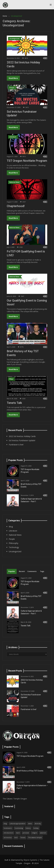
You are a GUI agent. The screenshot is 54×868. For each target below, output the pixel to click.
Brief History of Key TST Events (30, 771)
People (12, 539)
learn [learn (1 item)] (18, 833)
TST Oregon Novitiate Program (27, 161)
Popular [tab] (12, 571)
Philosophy (13, 543)
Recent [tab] (22, 571)
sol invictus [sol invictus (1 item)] (8, 837)
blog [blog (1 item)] (5, 824)
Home (5, 16)
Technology (14, 547)
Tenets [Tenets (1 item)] (23, 837)
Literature (13, 531)
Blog (11, 527)
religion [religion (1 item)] (34, 833)
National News (15, 535)
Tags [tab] (42, 571)
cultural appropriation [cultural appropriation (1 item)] (17, 824)
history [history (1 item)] (28, 828)
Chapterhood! (16, 206)
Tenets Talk (14, 403)
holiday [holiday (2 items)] (36, 828)
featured (9, 806)
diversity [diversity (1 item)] (38, 824)
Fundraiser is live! (16, 445)
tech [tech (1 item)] (16, 837)
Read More (13, 78)
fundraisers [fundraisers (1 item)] (8, 828)
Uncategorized (15, 551)
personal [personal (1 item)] (26, 833)
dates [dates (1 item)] (30, 824)
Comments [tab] (32, 571)
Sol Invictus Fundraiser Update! (22, 440)
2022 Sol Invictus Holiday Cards (22, 436)
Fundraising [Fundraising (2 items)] (19, 828)
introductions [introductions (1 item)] (9, 833)
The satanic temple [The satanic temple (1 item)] (35, 837)
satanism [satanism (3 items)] (43, 833)
